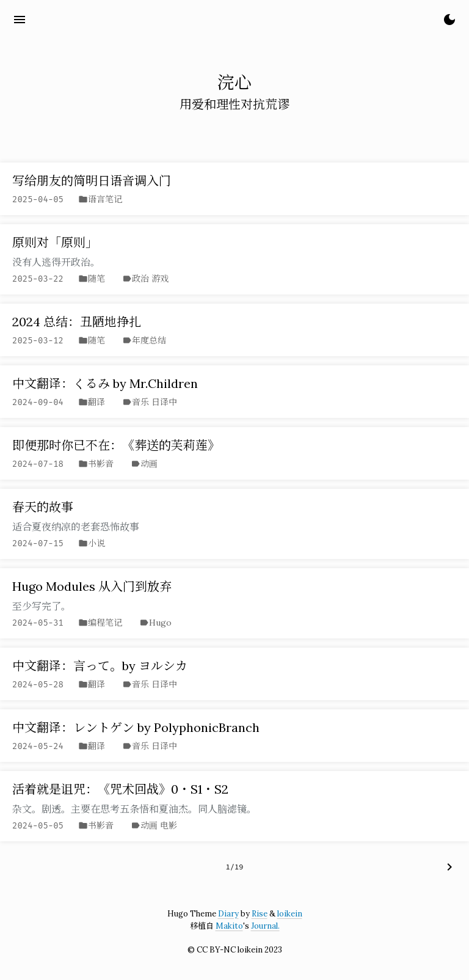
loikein (290, 914)
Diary (228, 914)
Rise (260, 914)
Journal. (265, 926)
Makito (229, 926)
